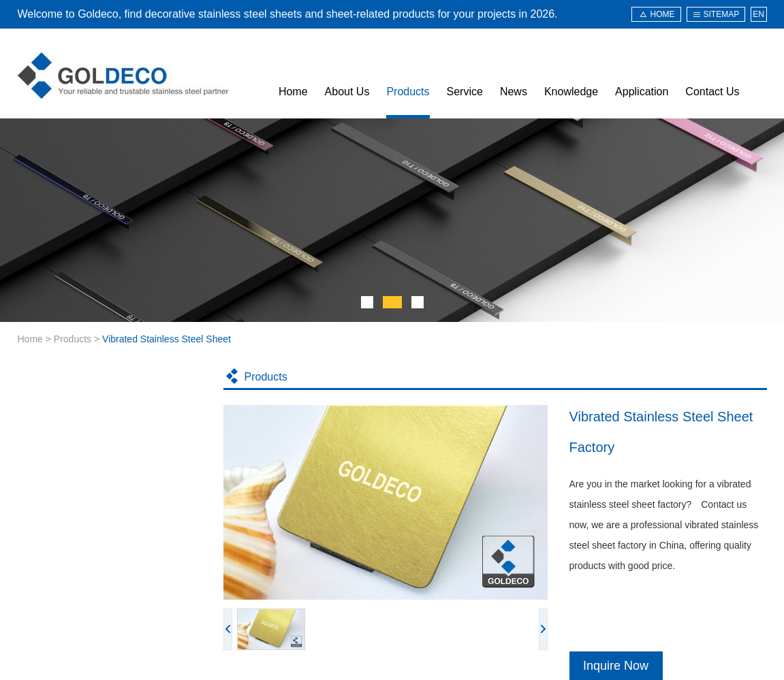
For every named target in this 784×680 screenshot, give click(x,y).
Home (293, 92)
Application (642, 92)
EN (758, 14)
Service (465, 92)
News (514, 92)
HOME (663, 14)
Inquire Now (616, 666)
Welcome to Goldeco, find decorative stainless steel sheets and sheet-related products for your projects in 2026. (288, 14)
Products (408, 92)
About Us (347, 92)
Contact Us (712, 92)
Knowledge (571, 92)
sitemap (722, 14)
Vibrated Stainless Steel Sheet (167, 339)
